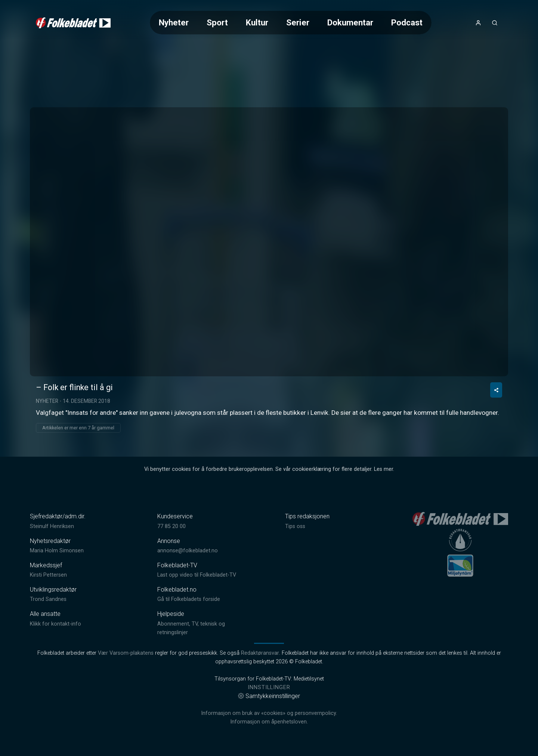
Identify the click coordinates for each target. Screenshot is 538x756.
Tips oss (295, 526)
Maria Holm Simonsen (57, 551)
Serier (298, 22)
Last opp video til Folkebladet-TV (197, 575)
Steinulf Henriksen (52, 526)
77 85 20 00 (171, 526)
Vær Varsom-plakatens (126, 653)
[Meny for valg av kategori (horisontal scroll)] (291, 23)
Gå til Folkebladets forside (189, 599)
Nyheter (174, 22)
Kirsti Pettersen (48, 575)
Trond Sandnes (48, 599)
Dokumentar (350, 22)
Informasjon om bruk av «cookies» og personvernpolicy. (269, 713)
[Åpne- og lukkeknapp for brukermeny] (478, 23)
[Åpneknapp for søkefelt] (495, 23)
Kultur (257, 22)
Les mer (384, 469)
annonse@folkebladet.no (188, 551)
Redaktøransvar (260, 653)
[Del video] (496, 390)
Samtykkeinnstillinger (269, 696)
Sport (217, 22)
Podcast (407, 22)
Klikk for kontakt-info (55, 624)
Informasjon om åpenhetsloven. (269, 722)
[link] (73, 23)
